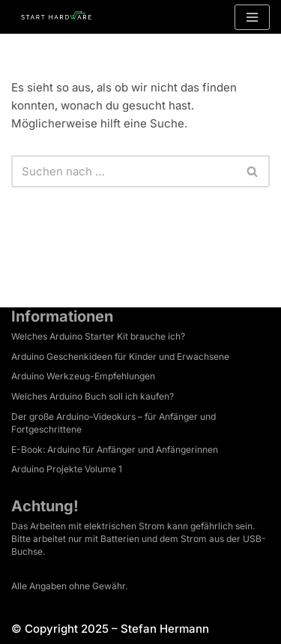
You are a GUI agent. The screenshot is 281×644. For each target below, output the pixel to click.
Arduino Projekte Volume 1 (67, 469)
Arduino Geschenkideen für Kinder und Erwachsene (120, 356)
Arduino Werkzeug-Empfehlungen (83, 376)
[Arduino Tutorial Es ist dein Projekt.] (56, 17)
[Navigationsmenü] (252, 17)
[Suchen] (124, 171)
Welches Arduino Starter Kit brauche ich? (98, 336)
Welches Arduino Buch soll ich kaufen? (93, 396)
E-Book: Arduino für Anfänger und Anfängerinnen (115, 449)
